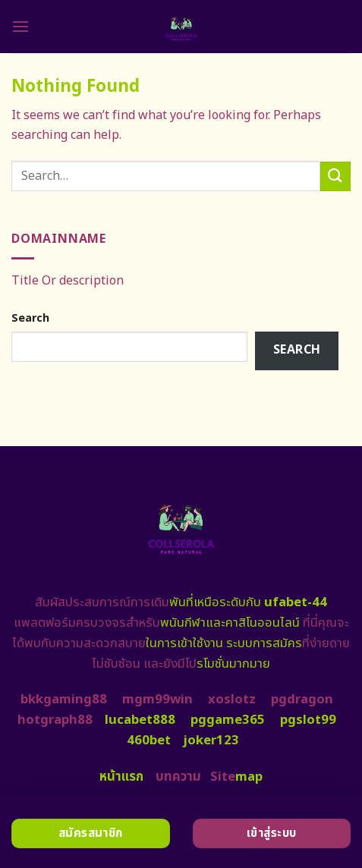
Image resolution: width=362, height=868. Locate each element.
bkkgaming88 (64, 700)
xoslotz (232, 700)
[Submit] (335, 176)
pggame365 (228, 720)
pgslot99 (308, 720)
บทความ (178, 777)
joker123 (211, 741)
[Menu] (20, 26)
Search (30, 318)
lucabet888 (140, 720)
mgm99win (157, 700)
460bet (149, 741)
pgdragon (302, 700)
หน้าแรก (121, 777)
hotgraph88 (55, 720)
